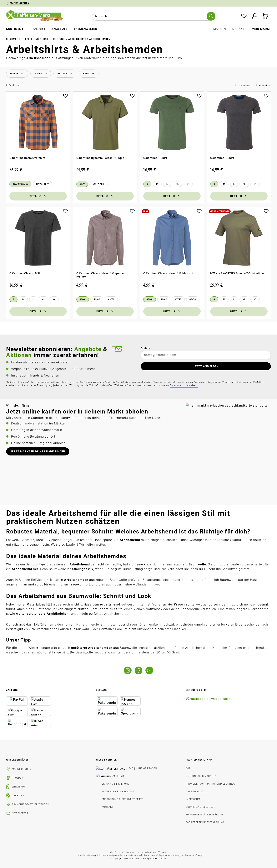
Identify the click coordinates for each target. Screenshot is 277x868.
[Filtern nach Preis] (89, 74)
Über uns (18, 796)
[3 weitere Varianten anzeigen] (255, 299)
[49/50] (111, 299)
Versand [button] (102, 690)
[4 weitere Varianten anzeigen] (188, 184)
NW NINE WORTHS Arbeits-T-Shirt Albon (237, 273)
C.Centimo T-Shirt (155, 158)
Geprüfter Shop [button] (197, 690)
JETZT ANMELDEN (206, 366)
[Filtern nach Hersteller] (17, 74)
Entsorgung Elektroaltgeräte (123, 799)
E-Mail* (146, 348)
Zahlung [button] (12, 690)
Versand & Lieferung (116, 784)
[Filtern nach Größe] (65, 74)
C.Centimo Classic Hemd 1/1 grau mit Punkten (102, 275)
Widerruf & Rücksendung (119, 792)
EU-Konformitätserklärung (204, 815)
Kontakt (108, 807)
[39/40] (83, 299)
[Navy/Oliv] (43, 184)
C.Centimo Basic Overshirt (27, 158)
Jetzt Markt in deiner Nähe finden (38, 451)
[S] (147, 184)
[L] (167, 184)
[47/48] (178, 299)
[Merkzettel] (244, 16)
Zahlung (108, 776)
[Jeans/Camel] (20, 184)
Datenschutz (195, 792)
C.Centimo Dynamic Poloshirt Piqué (100, 158)
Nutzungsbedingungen (201, 776)
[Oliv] (82, 184)
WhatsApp (19, 787)
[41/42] (97, 299)
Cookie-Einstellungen (201, 807)
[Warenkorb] (265, 16)
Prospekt (18, 778)
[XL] (177, 184)
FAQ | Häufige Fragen (116, 768)
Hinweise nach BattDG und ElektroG (210, 784)
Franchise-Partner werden (30, 804)
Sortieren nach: (244, 86)
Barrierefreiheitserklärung (205, 822)
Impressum (193, 799)
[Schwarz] (98, 184)
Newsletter (20, 813)
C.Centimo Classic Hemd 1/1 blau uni (168, 273)
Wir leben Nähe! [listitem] (17, 760)
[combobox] (153, 16)
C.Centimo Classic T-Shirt (27, 273)
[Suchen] (211, 16)
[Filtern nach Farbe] (41, 74)
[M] (157, 184)
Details (38, 196)
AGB (188, 768)
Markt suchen (22, 769)
